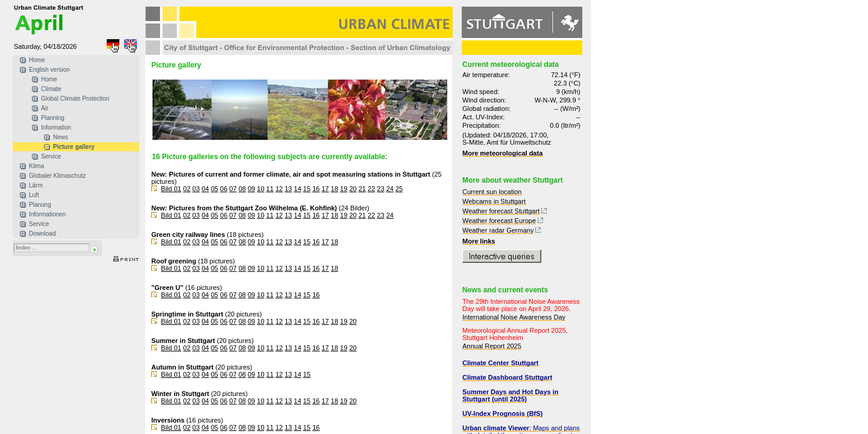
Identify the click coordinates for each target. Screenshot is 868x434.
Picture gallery (74, 147)
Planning (53, 118)
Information (56, 127)
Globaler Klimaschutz (57, 176)
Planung (40, 205)
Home (37, 60)
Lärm (36, 185)
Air (45, 108)
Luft (34, 195)
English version (49, 70)
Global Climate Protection (75, 99)
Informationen (47, 214)
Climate (51, 89)
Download (42, 234)
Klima (36, 166)
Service (51, 156)
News (61, 137)
